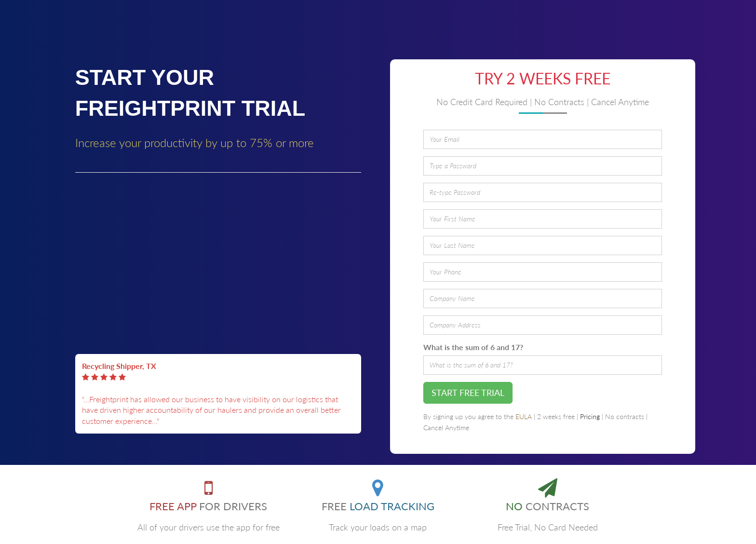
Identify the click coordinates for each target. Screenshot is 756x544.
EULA (524, 417)
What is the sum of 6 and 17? (473, 347)
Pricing (590, 417)
